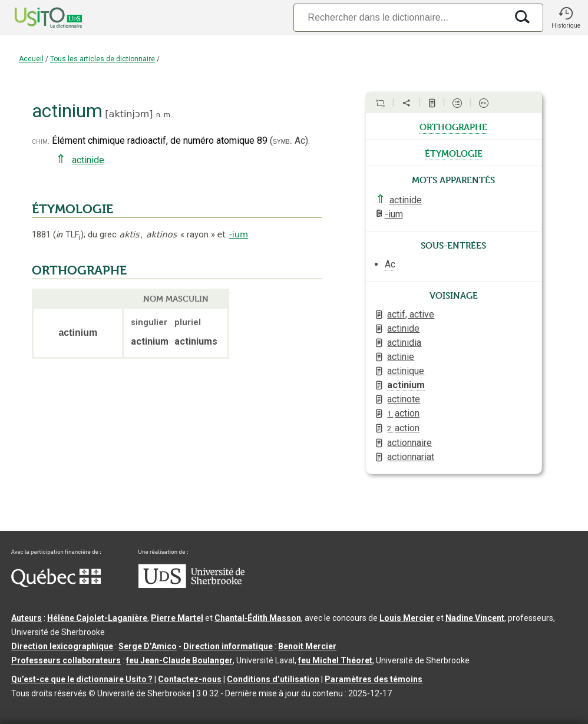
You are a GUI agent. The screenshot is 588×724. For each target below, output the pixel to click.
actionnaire (409, 443)
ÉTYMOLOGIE (72, 209)
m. (168, 115)
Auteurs (27, 618)
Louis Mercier (407, 618)
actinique (406, 371)
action (403, 413)
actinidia (404, 343)
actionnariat (411, 457)
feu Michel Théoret (335, 660)
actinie (401, 357)
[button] (566, 18)
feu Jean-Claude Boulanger (179, 660)
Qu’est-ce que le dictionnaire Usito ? (82, 679)
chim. (41, 141)
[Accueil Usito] (35, 18)
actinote (404, 399)
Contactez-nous (190, 679)
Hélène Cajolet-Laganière (97, 618)
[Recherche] (400, 17)
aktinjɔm (129, 114)
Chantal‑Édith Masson (258, 618)
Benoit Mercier (307, 646)
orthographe (453, 126)
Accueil (31, 59)
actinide (88, 160)
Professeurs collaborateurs (66, 660)
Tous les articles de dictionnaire (103, 59)
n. (159, 115)
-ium (239, 234)
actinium (406, 385)
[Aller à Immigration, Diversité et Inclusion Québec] (56, 584)
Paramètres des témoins (374, 679)
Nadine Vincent (475, 618)
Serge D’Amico (148, 646)
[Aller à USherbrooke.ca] (191, 585)
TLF (68, 235)
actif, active (411, 314)
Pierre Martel (177, 618)
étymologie (454, 153)
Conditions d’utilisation (273, 679)
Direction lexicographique (62, 646)
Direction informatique (228, 646)
